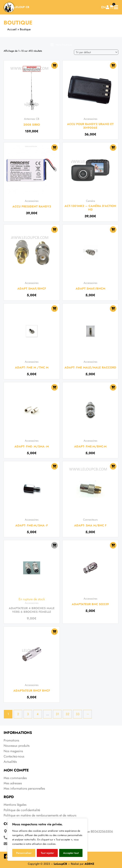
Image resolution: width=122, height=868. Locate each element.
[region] (47, 840)
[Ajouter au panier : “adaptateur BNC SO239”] (113, 545)
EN (103, 7)
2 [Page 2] (18, 714)
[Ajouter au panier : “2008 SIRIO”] (54, 66)
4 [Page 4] (38, 714)
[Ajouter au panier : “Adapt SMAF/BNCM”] (113, 230)
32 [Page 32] (67, 714)
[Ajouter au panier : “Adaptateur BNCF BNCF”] (54, 632)
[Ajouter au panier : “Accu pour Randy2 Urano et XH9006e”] (113, 66)
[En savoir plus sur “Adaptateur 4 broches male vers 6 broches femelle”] (54, 545)
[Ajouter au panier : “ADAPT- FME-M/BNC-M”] (113, 387)
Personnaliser (24, 853)
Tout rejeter (47, 853)
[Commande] (96, 52)
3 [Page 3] (28, 714)
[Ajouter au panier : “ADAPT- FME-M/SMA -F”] (54, 466)
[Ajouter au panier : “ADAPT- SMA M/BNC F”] (113, 466)
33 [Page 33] (78, 714)
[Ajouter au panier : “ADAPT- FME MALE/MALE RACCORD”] (113, 309)
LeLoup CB (22, 7)
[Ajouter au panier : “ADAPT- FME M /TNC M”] (54, 309)
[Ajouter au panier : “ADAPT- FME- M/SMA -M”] (54, 387)
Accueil (12, 29)
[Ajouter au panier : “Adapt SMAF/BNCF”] (54, 230)
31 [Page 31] (57, 714)
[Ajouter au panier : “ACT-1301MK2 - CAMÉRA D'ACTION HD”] (113, 148)
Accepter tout (71, 853)
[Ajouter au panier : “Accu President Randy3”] (54, 148)
